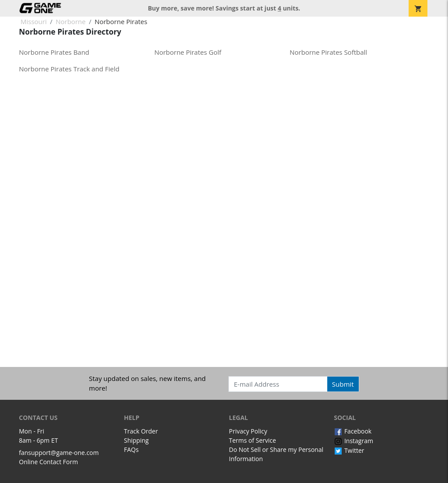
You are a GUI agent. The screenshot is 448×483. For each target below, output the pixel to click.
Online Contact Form (48, 462)
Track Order (141, 431)
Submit (343, 384)
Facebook (353, 431)
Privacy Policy (248, 431)
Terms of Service (252, 440)
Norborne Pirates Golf (188, 52)
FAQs (131, 450)
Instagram (353, 441)
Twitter (349, 450)
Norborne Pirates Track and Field (69, 69)
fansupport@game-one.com (59, 453)
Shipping (136, 440)
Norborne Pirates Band (54, 52)
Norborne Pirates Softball (328, 52)
